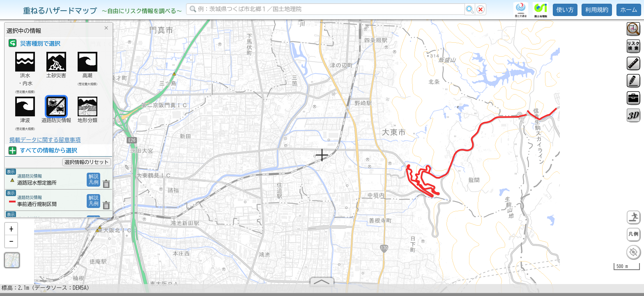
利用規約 (597, 10)
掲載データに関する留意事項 (45, 140)
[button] (11, 232)
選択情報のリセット (87, 162)
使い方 (565, 10)
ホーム (629, 10)
